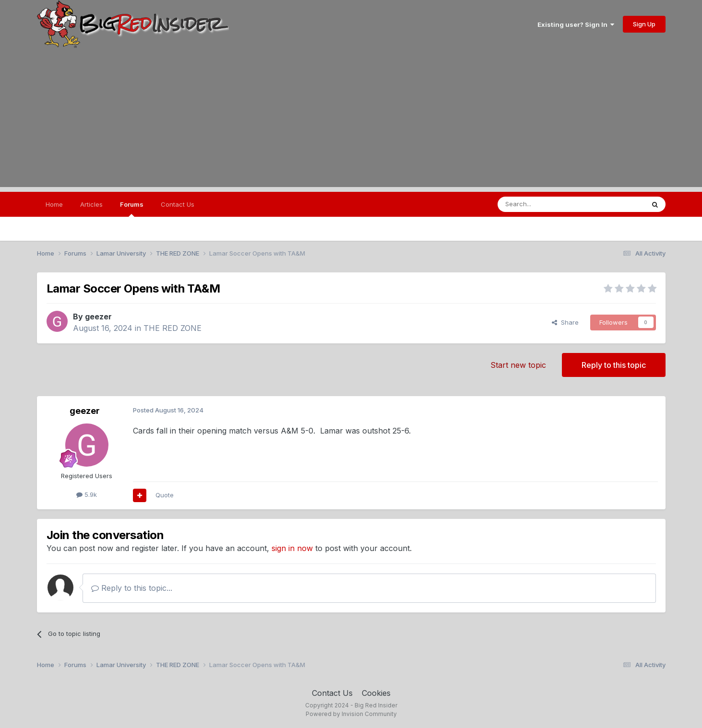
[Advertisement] (351, 120)
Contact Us (178, 204)
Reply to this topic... (132, 588)
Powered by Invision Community (351, 714)
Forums (132, 209)
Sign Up (644, 24)
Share (565, 322)
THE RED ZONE (173, 328)
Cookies (376, 693)
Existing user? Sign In (576, 24)
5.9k (87, 494)
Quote (165, 495)
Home (54, 204)
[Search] (547, 204)
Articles (91, 204)
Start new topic (518, 365)
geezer (98, 317)
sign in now (292, 548)
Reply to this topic (614, 365)
